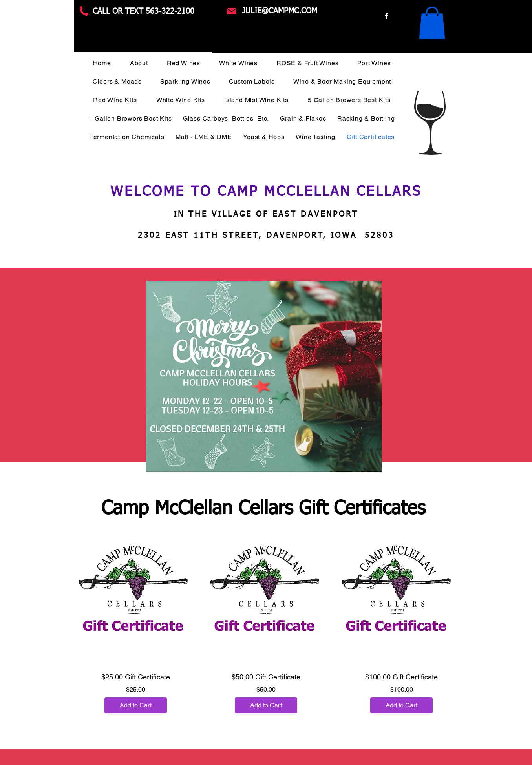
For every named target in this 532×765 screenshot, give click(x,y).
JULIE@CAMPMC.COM (280, 11)
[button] (432, 23)
